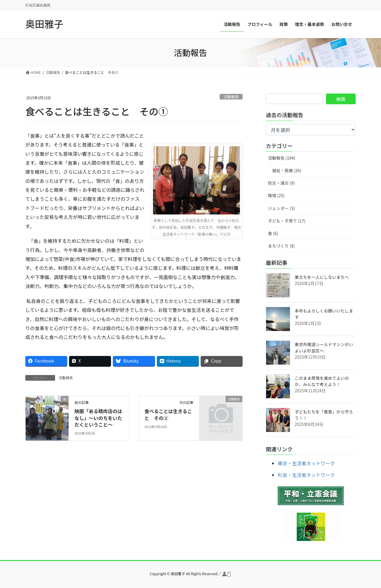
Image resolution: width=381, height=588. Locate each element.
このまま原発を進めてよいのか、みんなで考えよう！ (322, 381)
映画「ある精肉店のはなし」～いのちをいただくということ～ (98, 418)
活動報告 (231, 97)
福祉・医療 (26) (287, 170)
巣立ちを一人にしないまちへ (322, 277)
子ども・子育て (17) (287, 221)
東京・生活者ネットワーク (306, 463)
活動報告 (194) (282, 158)
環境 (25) (276, 195)
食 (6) (273, 233)
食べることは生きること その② (168, 414)
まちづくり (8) (281, 246)
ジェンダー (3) (281, 208)
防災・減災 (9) (281, 183)
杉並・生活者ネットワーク (306, 475)
